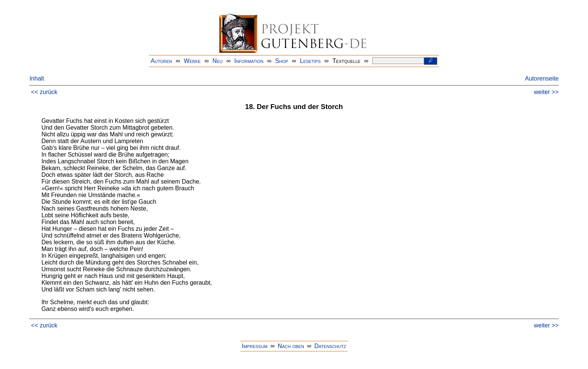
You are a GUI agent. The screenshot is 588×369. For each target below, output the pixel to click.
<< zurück (44, 92)
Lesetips (310, 61)
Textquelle (347, 61)
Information (249, 61)
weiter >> (546, 92)
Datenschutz (330, 346)
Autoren (161, 61)
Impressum (255, 346)
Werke (192, 61)
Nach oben (291, 346)
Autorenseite (542, 78)
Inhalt (37, 78)
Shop (282, 61)
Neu (218, 61)
